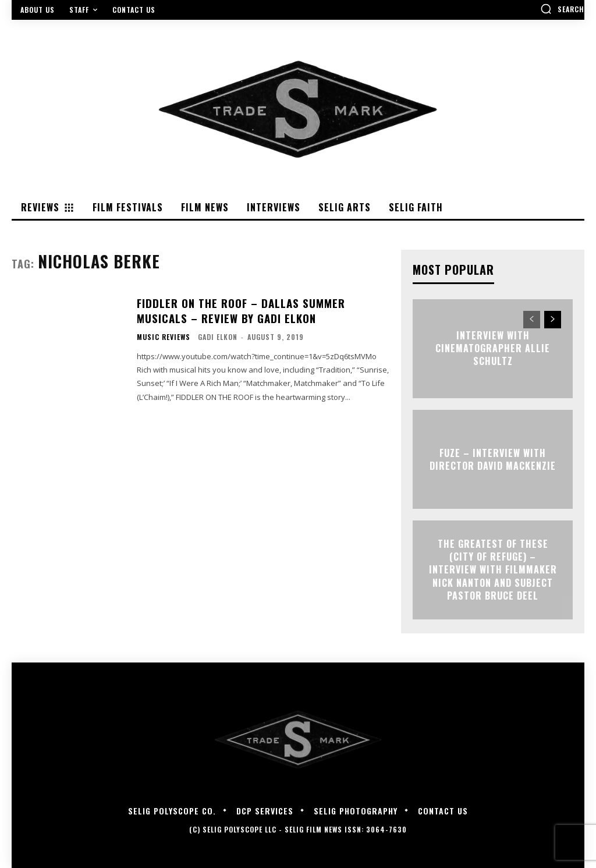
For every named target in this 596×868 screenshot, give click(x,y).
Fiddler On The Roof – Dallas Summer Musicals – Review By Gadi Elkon (238, 310)
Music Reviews (164, 335)
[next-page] (553, 320)
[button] (562, 9)
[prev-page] (532, 320)
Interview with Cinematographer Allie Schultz (493, 348)
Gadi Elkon (218, 335)
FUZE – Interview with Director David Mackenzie (493, 459)
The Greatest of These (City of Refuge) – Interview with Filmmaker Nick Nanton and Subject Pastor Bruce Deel (493, 570)
